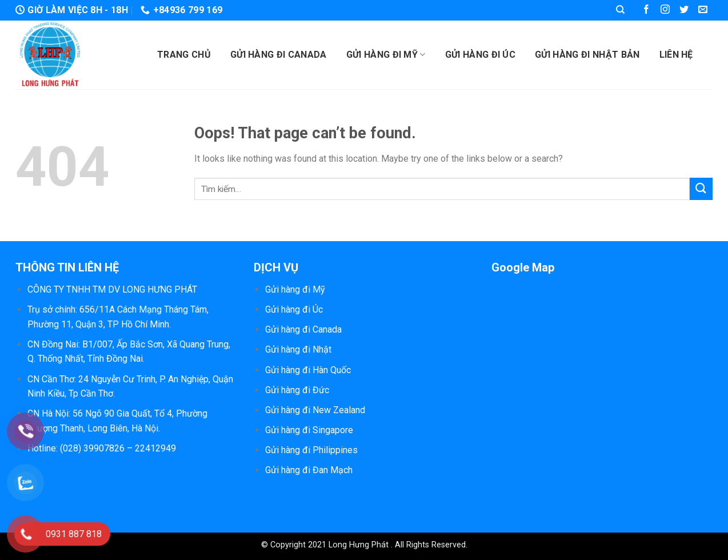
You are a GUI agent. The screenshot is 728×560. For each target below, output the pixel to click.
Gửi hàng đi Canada (279, 55)
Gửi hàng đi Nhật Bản (587, 55)
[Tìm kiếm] (621, 10)
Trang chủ (184, 55)
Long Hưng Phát (360, 545)
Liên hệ (676, 55)
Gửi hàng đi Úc (480, 55)
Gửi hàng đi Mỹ (386, 55)
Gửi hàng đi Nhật (298, 349)
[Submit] (701, 189)
